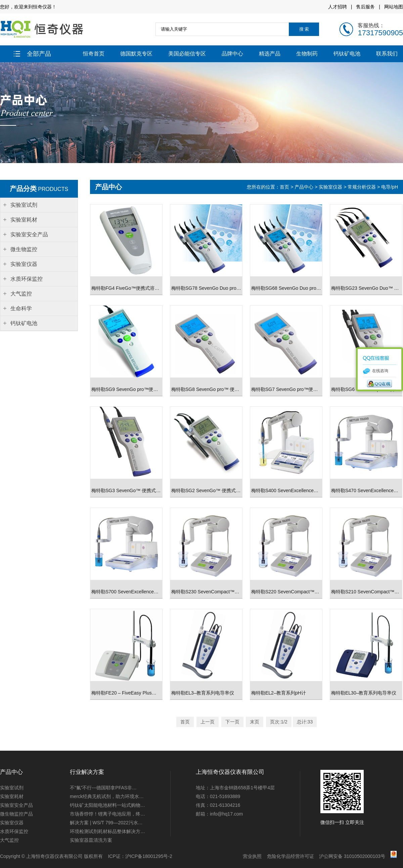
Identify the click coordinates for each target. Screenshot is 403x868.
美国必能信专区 (187, 54)
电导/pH (390, 187)
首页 (285, 187)
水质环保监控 (14, 831)
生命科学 (21, 308)
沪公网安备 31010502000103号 (352, 856)
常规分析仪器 (362, 187)
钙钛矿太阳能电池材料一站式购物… (107, 805)
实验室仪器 (330, 187)
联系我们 (387, 54)
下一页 (232, 722)
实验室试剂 (12, 788)
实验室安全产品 (16, 805)
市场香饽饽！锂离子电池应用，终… (107, 814)
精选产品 (270, 54)
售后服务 (365, 7)
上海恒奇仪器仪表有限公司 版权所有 (64, 856)
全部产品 (32, 54)
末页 (255, 722)
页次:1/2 (279, 722)
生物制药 (307, 54)
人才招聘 (338, 7)
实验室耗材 (12, 796)
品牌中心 (232, 54)
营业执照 (252, 856)
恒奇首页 (94, 54)
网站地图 (394, 7)
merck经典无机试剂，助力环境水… (107, 796)
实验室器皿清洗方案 (91, 840)
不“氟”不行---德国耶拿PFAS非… (103, 788)
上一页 (208, 722)
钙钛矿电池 (347, 54)
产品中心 (304, 187)
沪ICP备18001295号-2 (149, 856)
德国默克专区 (136, 54)
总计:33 (305, 722)
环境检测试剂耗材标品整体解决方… (107, 831)
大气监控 (9, 840)
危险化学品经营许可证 (290, 856)
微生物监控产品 (16, 814)
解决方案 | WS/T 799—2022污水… (106, 823)
